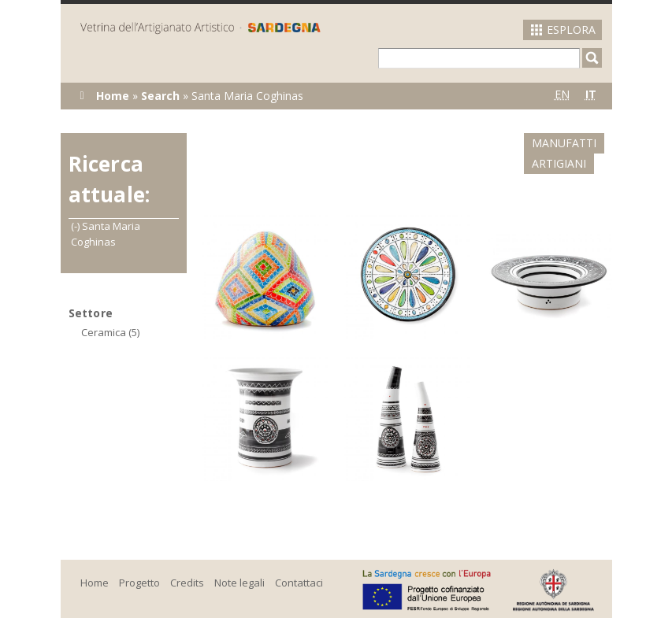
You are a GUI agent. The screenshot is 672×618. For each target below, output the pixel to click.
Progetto (139, 562)
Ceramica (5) (110, 332)
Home (113, 96)
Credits (187, 562)
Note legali (239, 562)
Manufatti (490, 143)
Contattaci (299, 562)
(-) (76, 226)
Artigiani (577, 143)
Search (160, 96)
